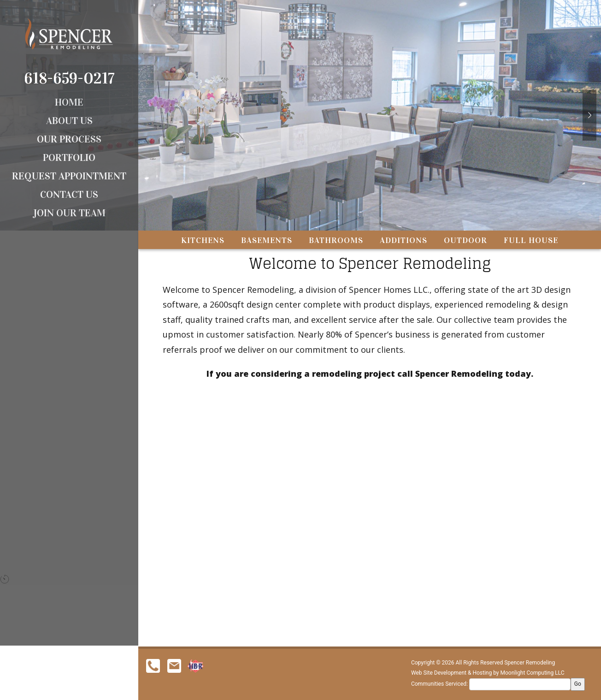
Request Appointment (69, 176)
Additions (404, 213)
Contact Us (69, 194)
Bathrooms (336, 213)
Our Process (69, 139)
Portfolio (69, 157)
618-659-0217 (69, 78)
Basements (267, 213)
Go (578, 684)
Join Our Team (69, 213)
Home (69, 102)
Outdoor (465, 213)
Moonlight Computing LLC (533, 673)
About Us (69, 121)
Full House (531, 213)
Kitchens (203, 213)
